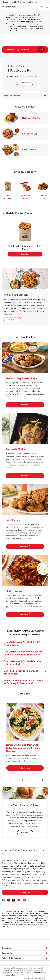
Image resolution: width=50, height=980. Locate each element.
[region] (25, 973)
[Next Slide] (47, 780)
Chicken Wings (31, 134)
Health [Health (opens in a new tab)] (14, 2)
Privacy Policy (11, 975)
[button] (42, 7)
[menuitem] (13, 50)
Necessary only (29, 978)
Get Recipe (32, 768)
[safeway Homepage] (11, 7)
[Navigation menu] (3, 7)
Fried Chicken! (30, 150)
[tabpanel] (25, 238)
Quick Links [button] (25, 948)
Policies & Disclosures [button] (25, 958)
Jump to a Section (25, 96)
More (41, 50)
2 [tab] (25, 780)
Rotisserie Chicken (33, 118)
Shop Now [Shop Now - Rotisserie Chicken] (32, 475)
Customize (38, 973)
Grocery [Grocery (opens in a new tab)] (6, 2)
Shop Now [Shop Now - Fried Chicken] (32, 546)
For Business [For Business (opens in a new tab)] (32, 2)
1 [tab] (23, 780)
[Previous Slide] (3, 780)
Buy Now (27, 833)
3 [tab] (27, 780)
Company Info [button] (25, 953)
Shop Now (25, 83)
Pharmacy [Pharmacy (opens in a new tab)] (22, 2)
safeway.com (34, 892)
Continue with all (42, 978)
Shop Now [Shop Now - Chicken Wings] (32, 614)
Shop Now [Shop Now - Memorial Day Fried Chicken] (32, 405)
